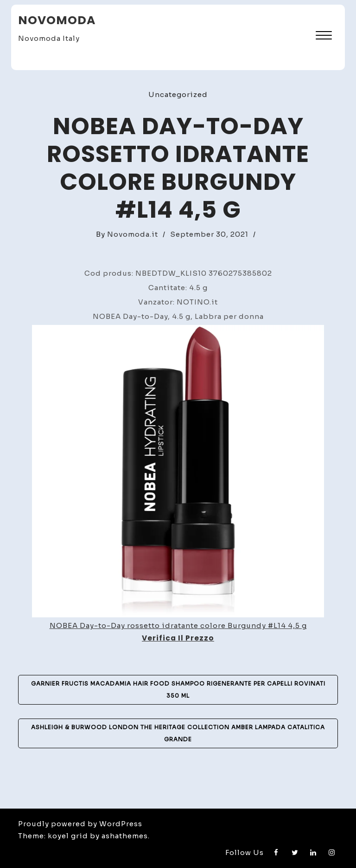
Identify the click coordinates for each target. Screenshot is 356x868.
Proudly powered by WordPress (80, 824)
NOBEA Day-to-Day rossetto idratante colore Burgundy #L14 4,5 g (178, 625)
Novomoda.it (133, 234)
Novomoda (57, 20)
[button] (324, 36)
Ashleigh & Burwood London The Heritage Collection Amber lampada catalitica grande (178, 733)
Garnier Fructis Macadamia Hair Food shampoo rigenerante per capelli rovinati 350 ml (178, 690)
